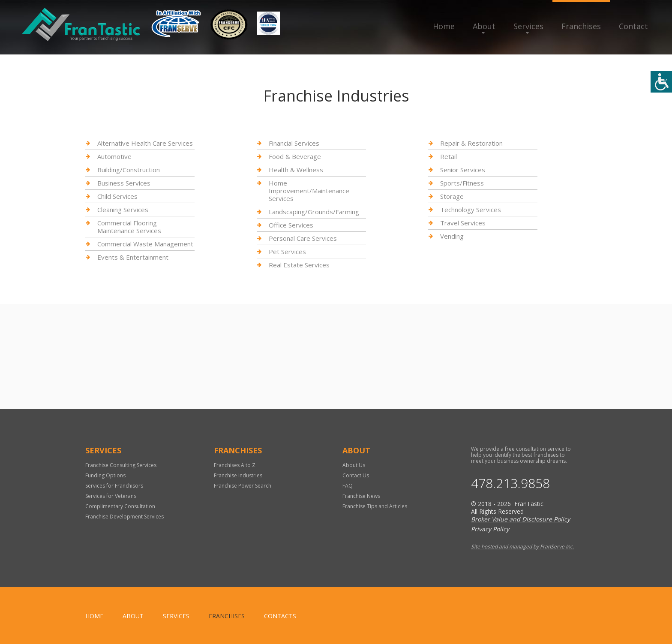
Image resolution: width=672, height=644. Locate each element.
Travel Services (463, 223)
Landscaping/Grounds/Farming (314, 212)
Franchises (581, 26)
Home (444, 26)
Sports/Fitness (462, 183)
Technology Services (471, 210)
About (484, 26)
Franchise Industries (238, 475)
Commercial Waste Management (145, 244)
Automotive (114, 156)
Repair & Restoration (471, 143)
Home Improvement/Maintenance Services (309, 191)
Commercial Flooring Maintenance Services (129, 227)
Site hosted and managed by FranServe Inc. (522, 547)
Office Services (291, 225)
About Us (354, 465)
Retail (448, 156)
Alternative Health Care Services (145, 143)
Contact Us (356, 475)
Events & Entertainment (133, 257)
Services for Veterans (111, 496)
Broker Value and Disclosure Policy (520, 519)
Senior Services (463, 170)
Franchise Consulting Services (121, 465)
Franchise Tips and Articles (375, 506)
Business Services (124, 183)
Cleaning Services (123, 210)
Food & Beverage (295, 156)
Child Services (117, 196)
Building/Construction (129, 170)
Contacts (280, 616)
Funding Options (105, 475)
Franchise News (361, 496)
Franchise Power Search (243, 486)
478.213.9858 (510, 483)
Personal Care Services (303, 238)
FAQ (348, 486)
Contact (633, 26)
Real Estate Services (299, 265)
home (94, 616)
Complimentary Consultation (120, 506)
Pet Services (287, 252)
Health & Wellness (296, 170)
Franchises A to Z (235, 465)
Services (528, 26)
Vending (452, 236)
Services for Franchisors (114, 486)
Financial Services (294, 143)
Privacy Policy (490, 529)
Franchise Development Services (124, 517)
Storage (452, 196)
